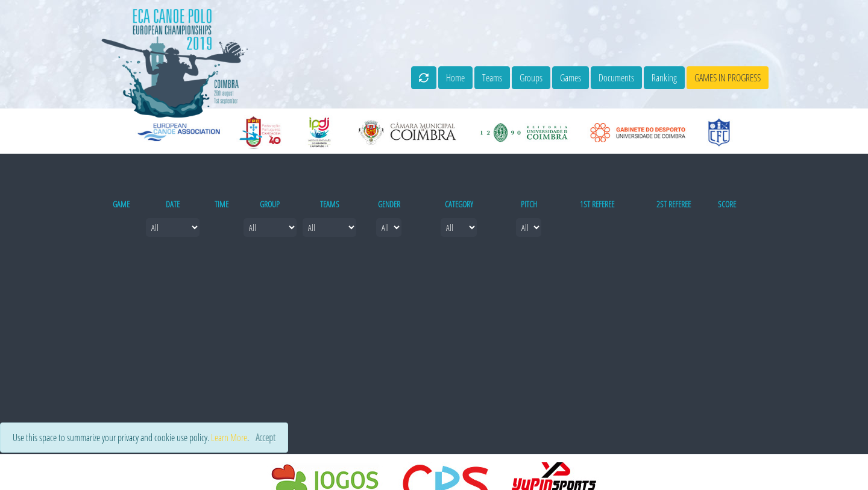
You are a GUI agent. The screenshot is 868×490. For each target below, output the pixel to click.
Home (455, 78)
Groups (531, 78)
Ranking (664, 78)
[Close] (266, 438)
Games (571, 78)
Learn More (229, 438)
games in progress (728, 78)
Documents (616, 78)
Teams (492, 78)
